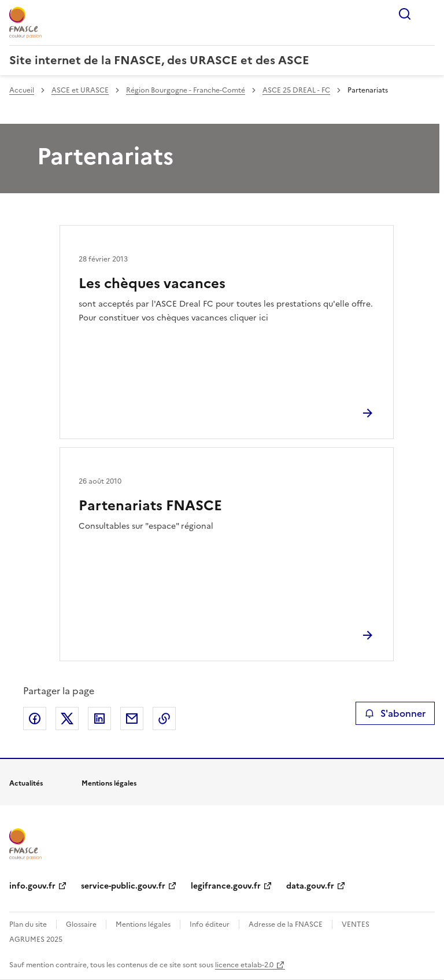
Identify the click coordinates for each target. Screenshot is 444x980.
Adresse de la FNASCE (286, 924)
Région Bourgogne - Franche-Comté (186, 90)
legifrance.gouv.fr (226, 886)
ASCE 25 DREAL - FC (296, 90)
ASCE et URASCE (80, 90)
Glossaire (81, 924)
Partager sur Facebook (35, 719)
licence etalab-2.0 (244, 965)
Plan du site (28, 924)
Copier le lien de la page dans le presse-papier (164, 719)
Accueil (22, 90)
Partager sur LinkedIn (99, 719)
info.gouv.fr (32, 886)
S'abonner (395, 713)
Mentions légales (143, 924)
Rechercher (405, 14)
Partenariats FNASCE (150, 506)
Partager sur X (67, 719)
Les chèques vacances (152, 283)
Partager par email (132, 719)
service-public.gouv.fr (123, 886)
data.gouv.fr (310, 886)
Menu (428, 14)
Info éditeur (210, 924)
